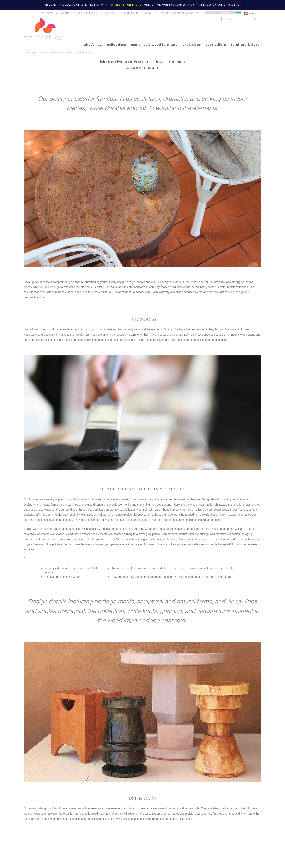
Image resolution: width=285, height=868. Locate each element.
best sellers (216, 45)
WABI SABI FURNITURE (126, 5)
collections (117, 45)
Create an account (186, 13)
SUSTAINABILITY (130, 13)
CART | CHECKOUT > (225, 13)
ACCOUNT (150, 13)
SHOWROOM (108, 13)
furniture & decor (246, 45)
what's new (93, 45)
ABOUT (66, 13)
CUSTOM (79, 13)
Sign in (165, 13)
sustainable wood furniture (154, 45)
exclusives (192, 45)
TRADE (93, 13)
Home (27, 53)
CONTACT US (49, 13)
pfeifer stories (40, 53)
